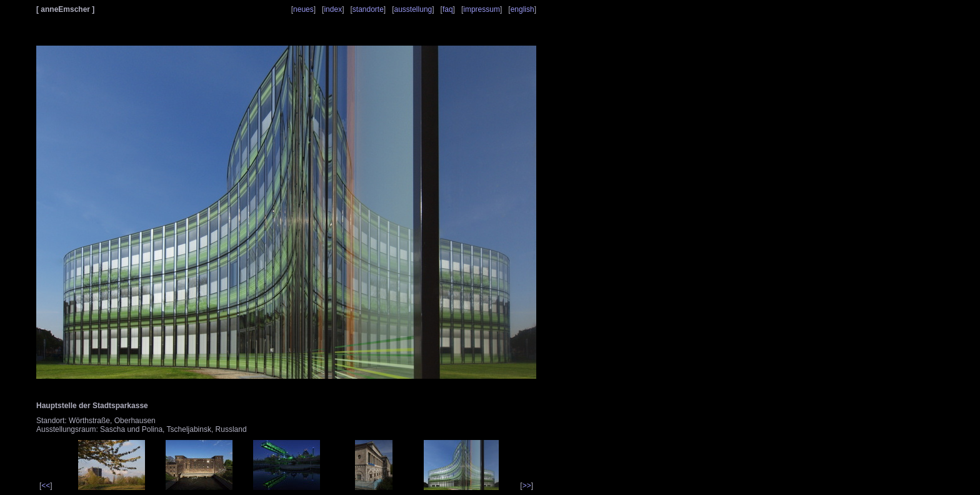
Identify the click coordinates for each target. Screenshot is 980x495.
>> (527, 486)
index (333, 9)
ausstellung (413, 9)
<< (46, 486)
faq (448, 9)
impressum (482, 9)
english (522, 9)
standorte (368, 9)
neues (303, 9)
